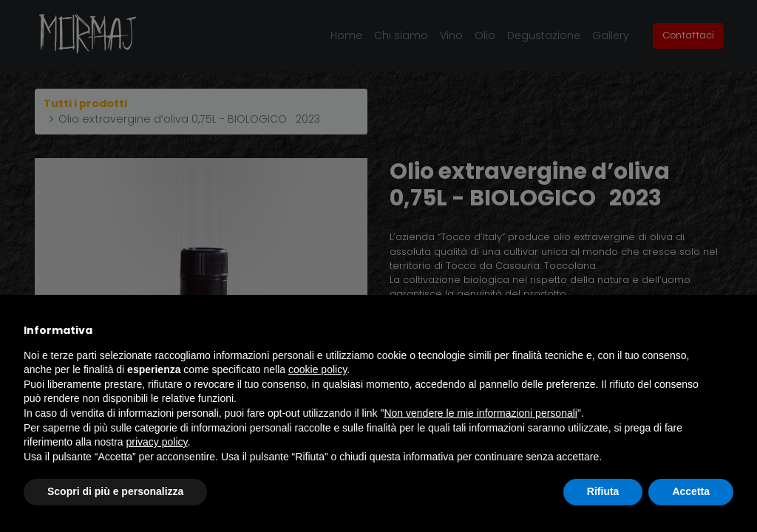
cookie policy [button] (318, 369)
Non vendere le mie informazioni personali (480, 413)
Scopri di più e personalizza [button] (115, 491)
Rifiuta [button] (603, 491)
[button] (726, 330)
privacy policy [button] (157, 442)
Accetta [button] (691, 491)
